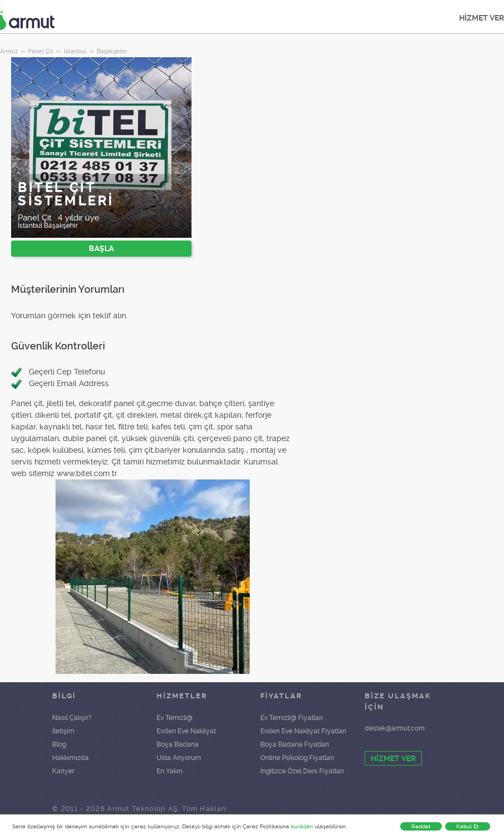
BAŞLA (101, 248)
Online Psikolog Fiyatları (297, 758)
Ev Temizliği (175, 718)
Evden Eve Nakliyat (186, 731)
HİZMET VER (393, 758)
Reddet (421, 826)
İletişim (63, 731)
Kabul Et (468, 826)
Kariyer (63, 771)
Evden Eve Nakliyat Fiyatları (303, 731)
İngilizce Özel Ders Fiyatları (302, 771)
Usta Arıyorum (179, 758)
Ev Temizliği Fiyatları (292, 718)
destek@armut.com (395, 728)
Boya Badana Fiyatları (295, 744)
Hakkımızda (70, 758)
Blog (59, 744)
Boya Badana (178, 744)
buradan (302, 826)
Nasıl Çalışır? (72, 718)
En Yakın (170, 771)
